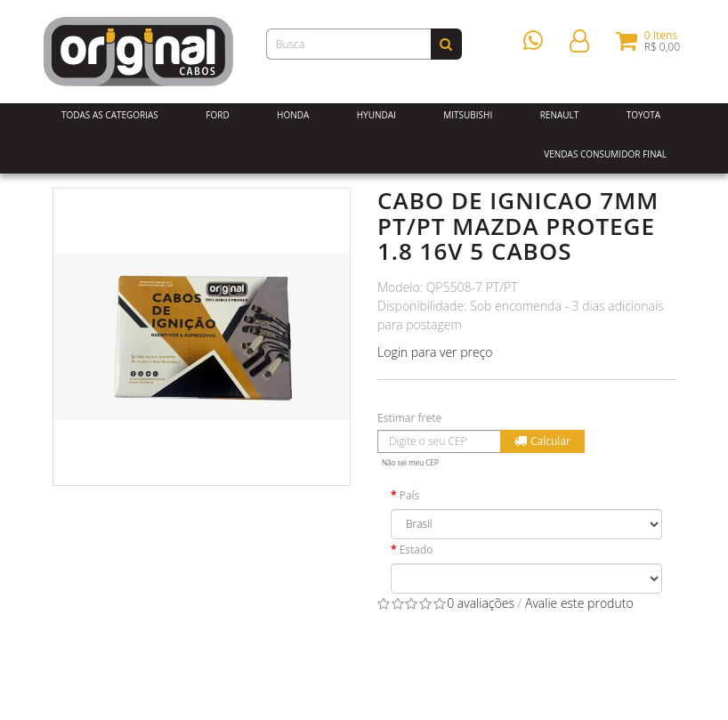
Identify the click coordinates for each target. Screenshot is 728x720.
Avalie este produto (579, 603)
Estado (417, 550)
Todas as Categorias (110, 115)
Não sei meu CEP (410, 462)
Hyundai (376, 115)
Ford (217, 115)
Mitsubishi (468, 115)
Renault (560, 115)
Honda (293, 115)
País (410, 495)
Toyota (644, 115)
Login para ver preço (435, 352)
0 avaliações (481, 603)
